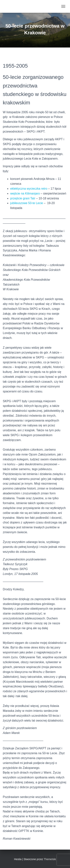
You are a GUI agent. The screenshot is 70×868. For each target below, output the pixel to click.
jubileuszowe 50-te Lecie (27, 203)
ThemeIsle (50, 859)
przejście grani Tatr (23, 198)
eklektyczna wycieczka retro (29, 189)
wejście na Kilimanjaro (25, 193)
